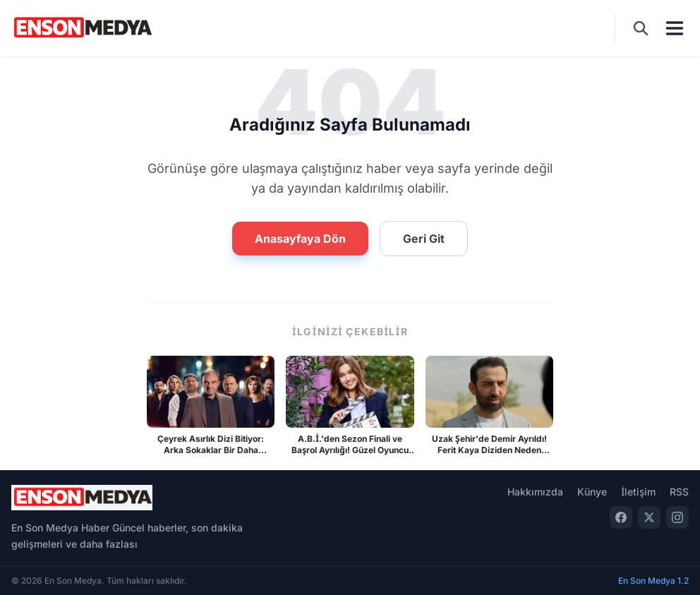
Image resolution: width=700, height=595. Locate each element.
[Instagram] (677, 517)
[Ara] (641, 28)
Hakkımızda (535, 492)
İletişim (638, 492)
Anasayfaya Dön (300, 239)
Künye (592, 492)
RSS (679, 492)
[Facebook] (621, 517)
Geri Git (424, 239)
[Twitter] (649, 517)
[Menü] (675, 28)
